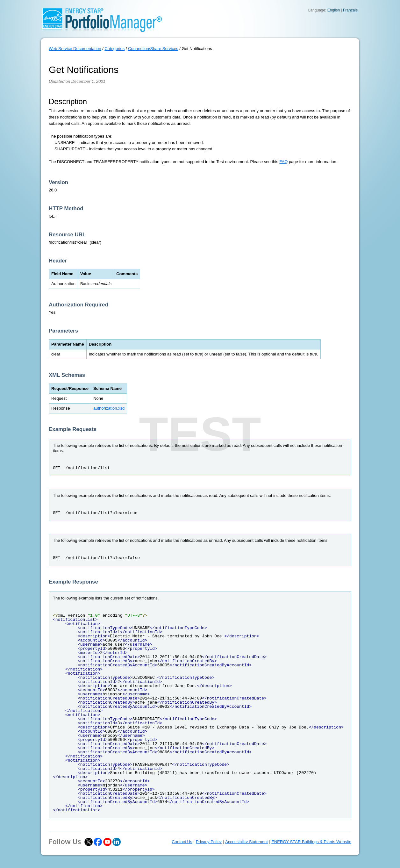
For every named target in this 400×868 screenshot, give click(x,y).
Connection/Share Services (153, 49)
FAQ (283, 162)
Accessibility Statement (246, 842)
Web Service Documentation (75, 49)
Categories (114, 49)
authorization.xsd (109, 408)
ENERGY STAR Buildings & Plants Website (311, 842)
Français (350, 10)
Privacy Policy (209, 842)
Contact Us (182, 842)
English (334, 10)
